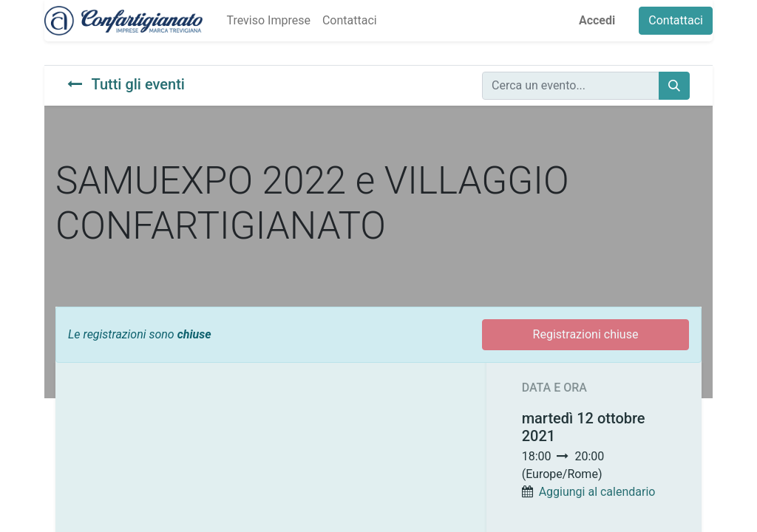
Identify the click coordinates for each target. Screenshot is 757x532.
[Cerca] (674, 86)
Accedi (597, 20)
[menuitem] (268, 21)
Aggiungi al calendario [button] (597, 492)
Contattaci (676, 20)
